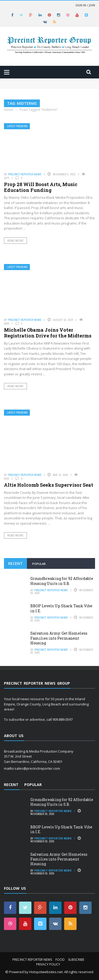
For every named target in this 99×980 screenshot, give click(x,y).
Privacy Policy (48, 964)
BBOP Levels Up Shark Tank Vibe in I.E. (61, 608)
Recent (15, 563)
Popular (39, 564)
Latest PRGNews (17, 126)
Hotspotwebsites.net (46, 972)
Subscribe (76, 960)
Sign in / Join (85, 5)
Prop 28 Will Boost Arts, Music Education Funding (41, 187)
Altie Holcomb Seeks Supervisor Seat (49, 485)
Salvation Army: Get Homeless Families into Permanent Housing (59, 638)
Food (60, 960)
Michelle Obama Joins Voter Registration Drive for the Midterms (48, 333)
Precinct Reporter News (25, 174)
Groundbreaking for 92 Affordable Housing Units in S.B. (62, 581)
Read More (15, 241)
